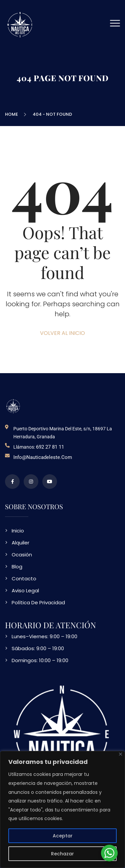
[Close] (120, 754)
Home (12, 114)
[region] (62, 809)
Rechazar (62, 854)
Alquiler (20, 543)
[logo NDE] (13, 406)
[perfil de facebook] (12, 482)
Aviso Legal (25, 590)
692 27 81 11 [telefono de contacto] (50, 447)
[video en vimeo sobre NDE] (50, 482)
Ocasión (22, 555)
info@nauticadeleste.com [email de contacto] (43, 457)
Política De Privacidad (38, 602)
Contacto (24, 579)
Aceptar (63, 836)
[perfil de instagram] (31, 482)
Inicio (18, 531)
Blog (17, 567)
